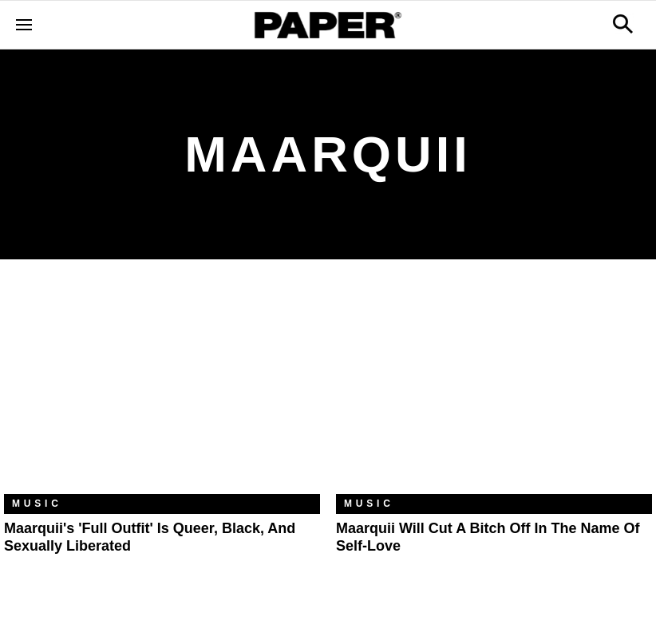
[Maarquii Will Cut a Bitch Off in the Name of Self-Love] (494, 389)
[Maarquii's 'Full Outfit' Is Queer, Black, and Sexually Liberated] (162, 389)
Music (37, 504)
